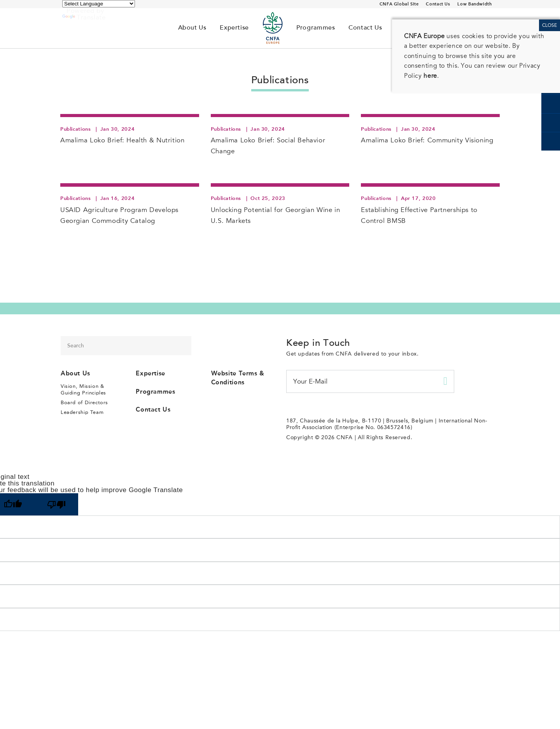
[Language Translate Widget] (99, 4)
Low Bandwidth (474, 4)
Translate (84, 17)
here (430, 76)
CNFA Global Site (399, 4)
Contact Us (438, 4)
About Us (192, 28)
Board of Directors (84, 402)
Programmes (316, 28)
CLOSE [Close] (549, 25)
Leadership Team (82, 412)
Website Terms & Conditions (238, 378)
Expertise (234, 28)
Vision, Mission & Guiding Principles (83, 389)
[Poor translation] (56, 504)
